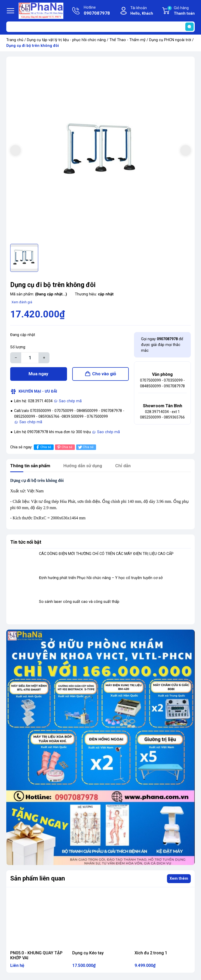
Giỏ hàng (181, 11)
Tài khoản (142, 11)
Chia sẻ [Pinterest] (64, 449)
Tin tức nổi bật (26, 544)
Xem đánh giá (22, 302)
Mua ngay (38, 375)
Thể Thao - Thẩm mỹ (127, 40)
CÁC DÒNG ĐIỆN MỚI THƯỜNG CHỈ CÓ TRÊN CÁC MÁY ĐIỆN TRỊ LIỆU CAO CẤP (106, 556)
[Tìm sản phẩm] (100, 27)
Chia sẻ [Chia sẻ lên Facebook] (43, 449)
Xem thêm (179, 881)
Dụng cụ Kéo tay (88, 955)
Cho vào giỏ (104, 375)
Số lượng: (18, 347)
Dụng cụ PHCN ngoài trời (170, 40)
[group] (100, 151)
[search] (189, 27)
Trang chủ (15, 40)
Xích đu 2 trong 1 (151, 955)
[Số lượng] (30, 358)
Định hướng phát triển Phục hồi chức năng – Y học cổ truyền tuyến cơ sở (101, 580)
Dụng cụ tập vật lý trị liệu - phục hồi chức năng (66, 40)
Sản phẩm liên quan (38, 880)
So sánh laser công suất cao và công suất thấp (79, 604)
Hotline (97, 11)
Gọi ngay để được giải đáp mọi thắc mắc (162, 345)
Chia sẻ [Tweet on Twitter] (85, 449)
